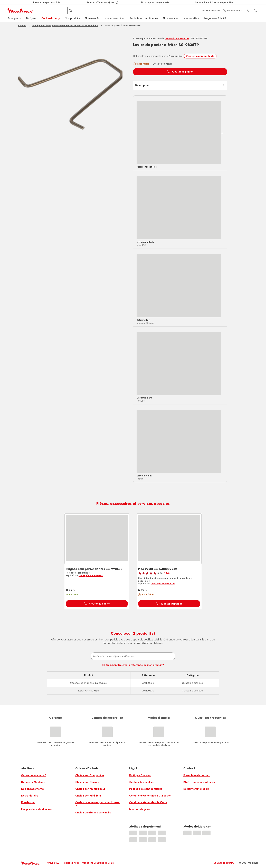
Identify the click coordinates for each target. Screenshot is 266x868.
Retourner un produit (196, 789)
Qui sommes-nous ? (34, 775)
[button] (211, 11)
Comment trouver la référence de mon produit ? (133, 665)
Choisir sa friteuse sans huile (93, 813)
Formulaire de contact (197, 775)
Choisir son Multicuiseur (90, 789)
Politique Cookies (140, 775)
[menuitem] (14, 18)
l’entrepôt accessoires (177, 38)
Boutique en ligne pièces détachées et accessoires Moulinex (65, 25)
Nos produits (72, 18)
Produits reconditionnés (144, 18)
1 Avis (167, 573)
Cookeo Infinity (51, 18)
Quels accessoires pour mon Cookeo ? (98, 804)
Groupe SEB (53, 863)
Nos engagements (32, 789)
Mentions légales (140, 809)
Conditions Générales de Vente (148, 802)
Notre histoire (30, 796)
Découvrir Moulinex (33, 782)
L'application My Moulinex (37, 809)
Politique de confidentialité (146, 789)
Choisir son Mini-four (88, 796)
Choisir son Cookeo (87, 782)
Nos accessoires (115, 18)
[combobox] (133, 656)
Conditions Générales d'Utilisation (150, 796)
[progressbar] (179, 133)
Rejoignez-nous (71, 863)
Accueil (22, 25)
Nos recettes (191, 18)
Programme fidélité (215, 18)
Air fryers (31, 18)
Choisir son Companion (90, 775)
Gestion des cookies (142, 782)
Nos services (171, 18)
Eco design (28, 802)
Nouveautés (92, 18)
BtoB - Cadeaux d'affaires (199, 782)
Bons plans (14, 18)
